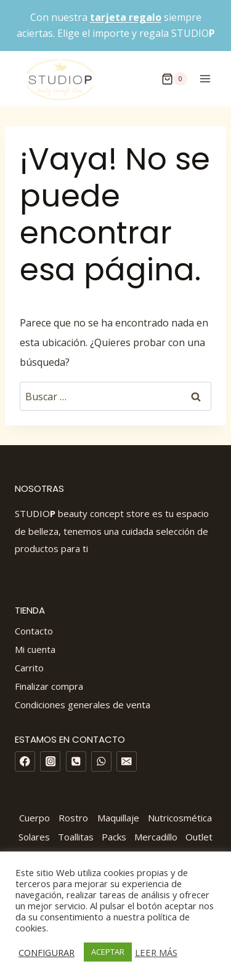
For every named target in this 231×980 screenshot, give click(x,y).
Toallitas (76, 837)
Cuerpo (34, 818)
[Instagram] (50, 761)
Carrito (29, 668)
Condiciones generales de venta (83, 705)
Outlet (199, 837)
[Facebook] (25, 761)
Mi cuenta (35, 649)
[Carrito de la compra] (174, 79)
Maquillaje (118, 818)
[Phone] (76, 761)
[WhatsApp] (101, 761)
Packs (114, 837)
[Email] (127, 761)
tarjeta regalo (126, 17)
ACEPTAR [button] (108, 952)
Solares (34, 837)
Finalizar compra (49, 686)
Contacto (34, 631)
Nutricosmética (180, 818)
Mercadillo (156, 837)
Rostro (73, 818)
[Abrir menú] (205, 79)
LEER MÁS (156, 952)
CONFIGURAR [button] (47, 952)
